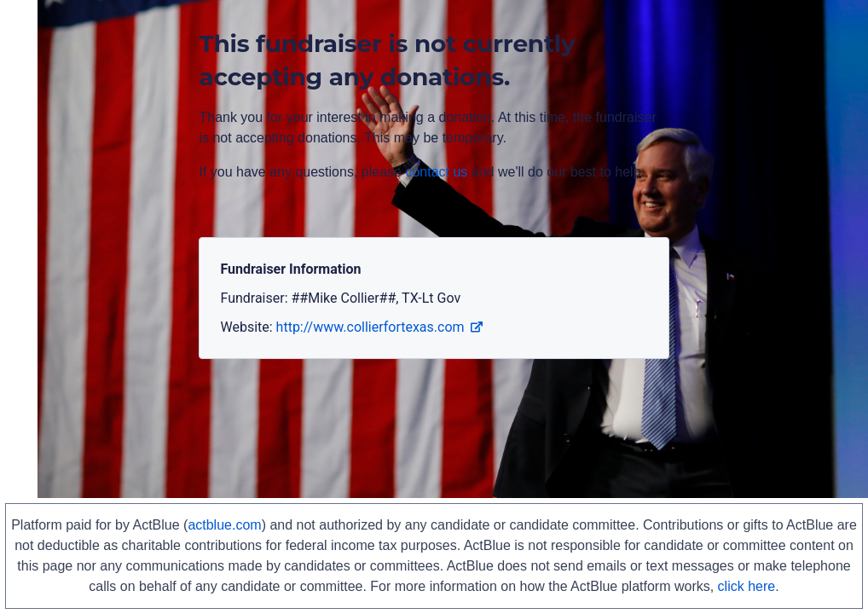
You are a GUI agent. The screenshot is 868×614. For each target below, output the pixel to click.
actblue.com (224, 525)
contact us (436, 172)
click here (747, 586)
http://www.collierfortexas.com (379, 327)
